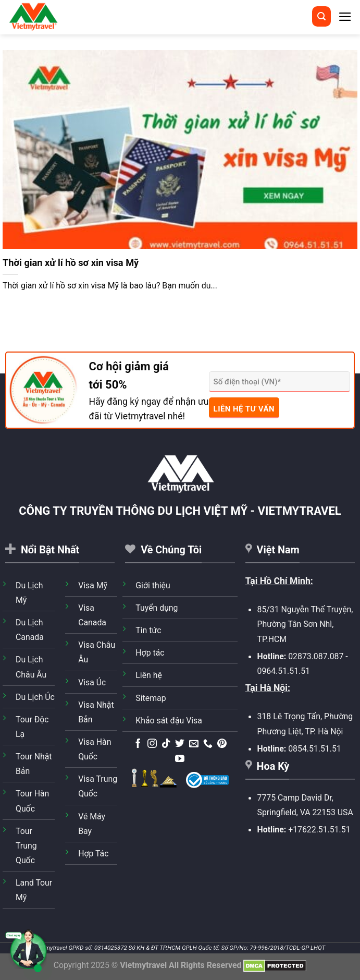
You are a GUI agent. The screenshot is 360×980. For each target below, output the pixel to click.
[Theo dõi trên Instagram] (152, 744)
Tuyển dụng (157, 608)
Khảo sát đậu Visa (169, 721)
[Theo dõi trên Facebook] (138, 744)
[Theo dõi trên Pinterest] (222, 744)
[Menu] (345, 17)
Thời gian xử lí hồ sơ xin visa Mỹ (71, 263)
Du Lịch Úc (35, 697)
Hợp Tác (93, 854)
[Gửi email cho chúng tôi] (194, 744)
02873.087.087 (316, 656)
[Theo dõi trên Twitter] (180, 744)
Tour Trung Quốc (26, 846)
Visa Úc (92, 682)
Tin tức (148, 630)
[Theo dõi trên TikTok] (166, 744)
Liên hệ (149, 675)
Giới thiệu (153, 585)
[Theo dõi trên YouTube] (180, 759)
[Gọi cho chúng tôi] (208, 744)
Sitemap (151, 698)
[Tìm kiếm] (321, 16)
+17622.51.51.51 (319, 830)
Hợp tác (150, 653)
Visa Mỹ (93, 585)
